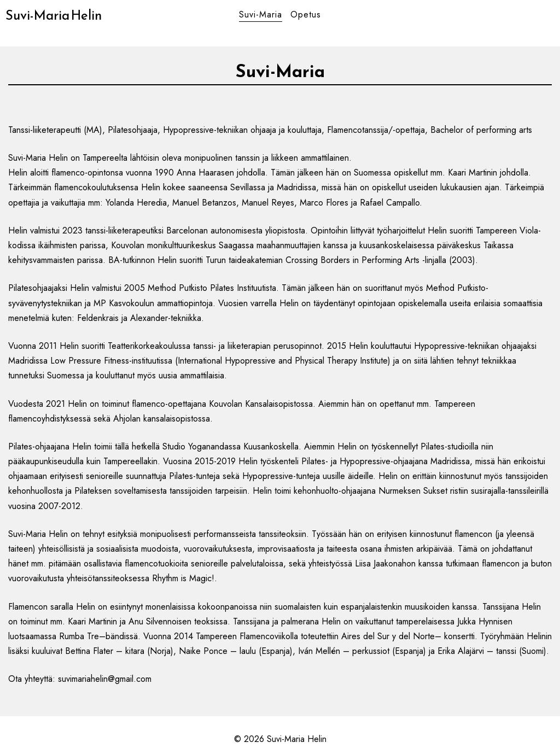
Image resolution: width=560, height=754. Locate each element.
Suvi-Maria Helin (54, 15)
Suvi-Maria (261, 14)
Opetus (306, 14)
